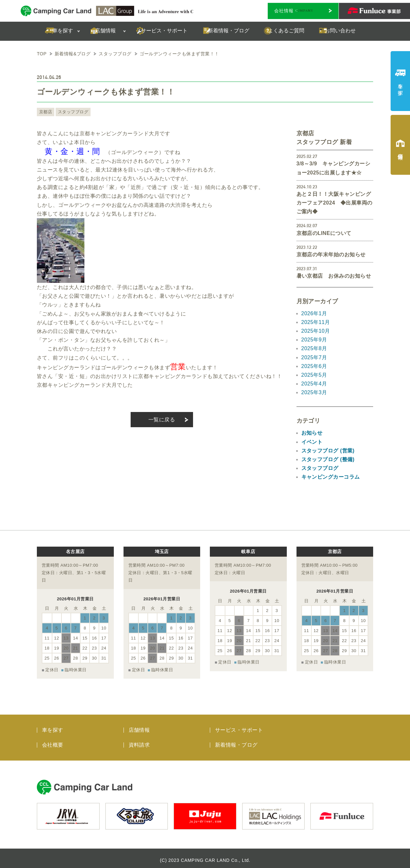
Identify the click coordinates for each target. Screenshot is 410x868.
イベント (312, 442)
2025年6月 (314, 366)
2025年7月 (314, 357)
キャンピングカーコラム (331, 477)
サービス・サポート (239, 726)
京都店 (45, 112)
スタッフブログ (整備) (328, 459)
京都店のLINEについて (324, 233)
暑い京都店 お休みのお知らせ (334, 276)
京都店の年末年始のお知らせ (331, 255)
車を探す (53, 726)
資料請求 (139, 741)
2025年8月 (314, 348)
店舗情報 (139, 726)
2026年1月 (314, 313)
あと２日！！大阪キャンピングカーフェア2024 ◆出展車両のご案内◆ (334, 203)
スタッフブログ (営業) (328, 451)
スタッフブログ (71, 112)
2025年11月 (316, 322)
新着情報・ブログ (236, 741)
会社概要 (53, 741)
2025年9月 (314, 340)
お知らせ (312, 433)
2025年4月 (314, 384)
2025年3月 (314, 392)
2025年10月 (316, 331)
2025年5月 (314, 375)
